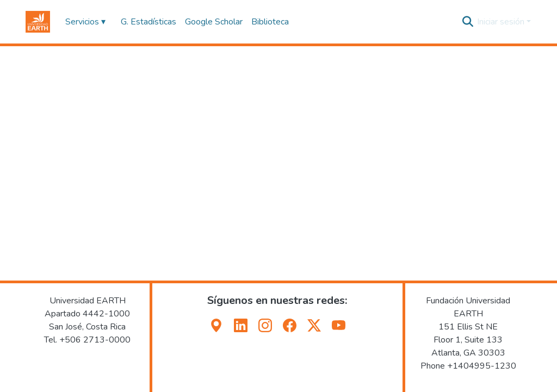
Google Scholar (214, 22)
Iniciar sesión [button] (502, 22)
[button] (38, 22)
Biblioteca (270, 22)
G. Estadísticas (148, 22)
